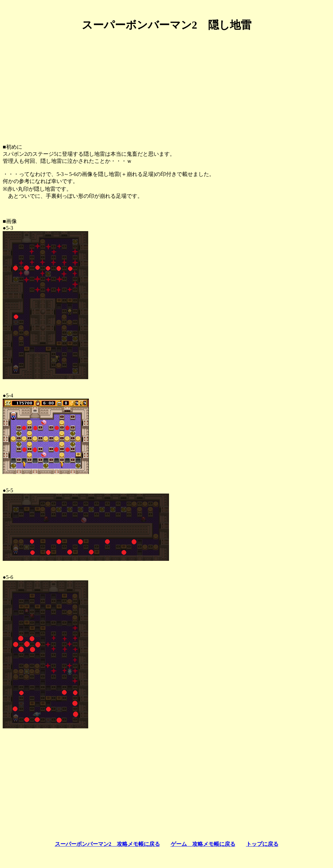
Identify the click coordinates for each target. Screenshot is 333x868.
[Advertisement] (166, 85)
